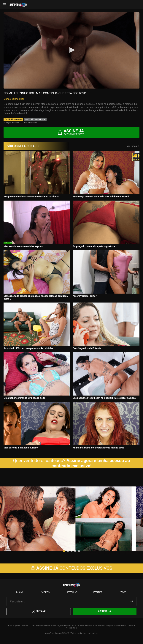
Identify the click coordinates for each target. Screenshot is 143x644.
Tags (123, 596)
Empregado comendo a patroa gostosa (94, 246)
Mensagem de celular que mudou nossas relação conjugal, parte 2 (36, 297)
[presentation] (4, 518)
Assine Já (105, 615)
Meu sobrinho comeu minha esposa (23, 246)
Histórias (71, 596)
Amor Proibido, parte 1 (85, 296)
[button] (64, 553)
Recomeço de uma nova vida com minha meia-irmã (101, 197)
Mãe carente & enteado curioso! (21, 448)
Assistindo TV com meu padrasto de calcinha (28, 348)
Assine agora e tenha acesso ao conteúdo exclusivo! (91, 463)
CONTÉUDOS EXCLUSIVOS (71, 572)
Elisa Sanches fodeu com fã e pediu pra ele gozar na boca (104, 398)
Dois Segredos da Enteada (87, 348)
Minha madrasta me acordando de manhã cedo (98, 448)
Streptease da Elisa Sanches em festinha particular (31, 197)
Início (20, 596)
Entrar (39, 615)
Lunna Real (18, 99)
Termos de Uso (102, 629)
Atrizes (97, 596)
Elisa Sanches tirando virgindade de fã (24, 398)
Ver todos (133, 146)
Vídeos (46, 596)
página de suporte (65, 629)
